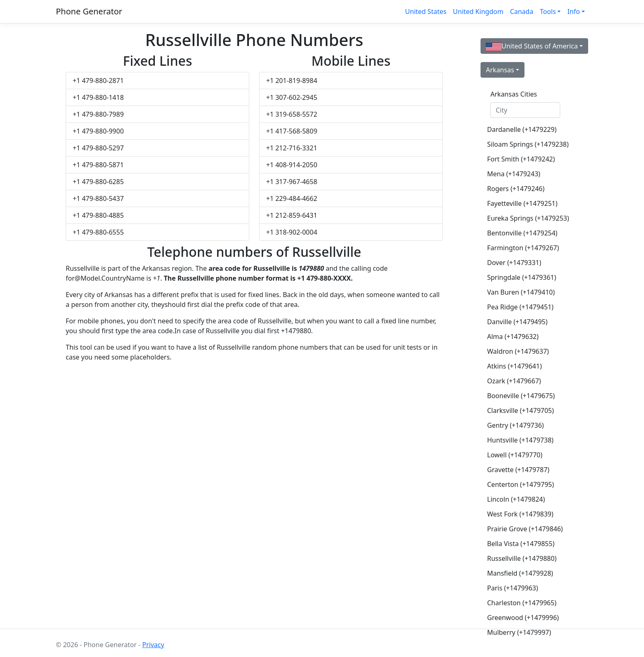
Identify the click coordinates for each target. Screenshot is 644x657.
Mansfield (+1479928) (520, 573)
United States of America (532, 46)
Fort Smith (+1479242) (521, 159)
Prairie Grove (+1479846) (525, 529)
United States (426, 12)
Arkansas (500, 70)
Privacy (153, 645)
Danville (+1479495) (517, 322)
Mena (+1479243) (514, 174)
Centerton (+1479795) (521, 484)
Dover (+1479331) (514, 263)
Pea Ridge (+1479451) (520, 307)
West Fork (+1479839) (520, 514)
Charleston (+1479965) (522, 603)
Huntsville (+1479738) (520, 440)
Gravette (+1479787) (518, 470)
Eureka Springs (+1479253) (528, 218)
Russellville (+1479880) (522, 558)
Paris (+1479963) (513, 588)
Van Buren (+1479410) (521, 292)
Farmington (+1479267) (523, 248)
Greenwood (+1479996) (523, 618)
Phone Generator (89, 11)
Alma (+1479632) (513, 337)
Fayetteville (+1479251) (522, 203)
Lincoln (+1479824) (516, 499)
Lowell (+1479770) (515, 455)
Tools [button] (548, 12)
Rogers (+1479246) (516, 189)
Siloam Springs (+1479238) (528, 144)
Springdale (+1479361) (522, 277)
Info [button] (574, 12)
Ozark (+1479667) (514, 381)
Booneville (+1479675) (521, 396)
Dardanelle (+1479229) (522, 129)
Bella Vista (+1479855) (521, 544)
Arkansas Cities (514, 94)
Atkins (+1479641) (514, 366)
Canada (522, 12)
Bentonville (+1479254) (522, 233)
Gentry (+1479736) (515, 425)
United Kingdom (478, 12)
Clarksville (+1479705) (521, 410)
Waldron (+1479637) (518, 351)
